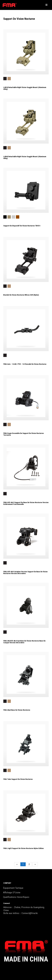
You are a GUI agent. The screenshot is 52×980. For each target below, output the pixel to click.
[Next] (35, 864)
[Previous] (17, 864)
